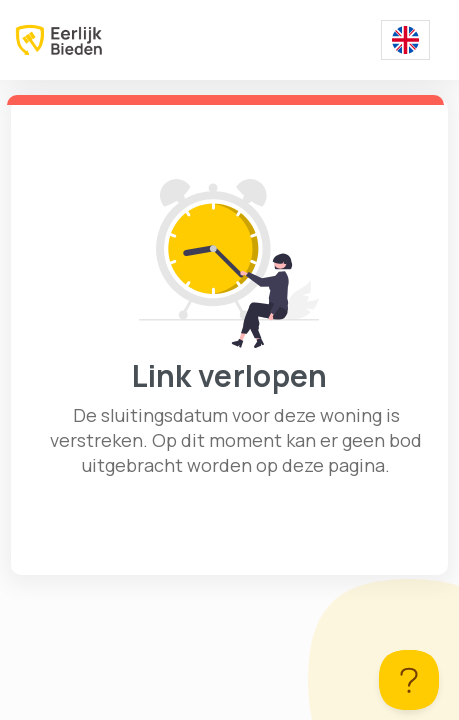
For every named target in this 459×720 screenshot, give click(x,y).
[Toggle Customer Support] (409, 680)
